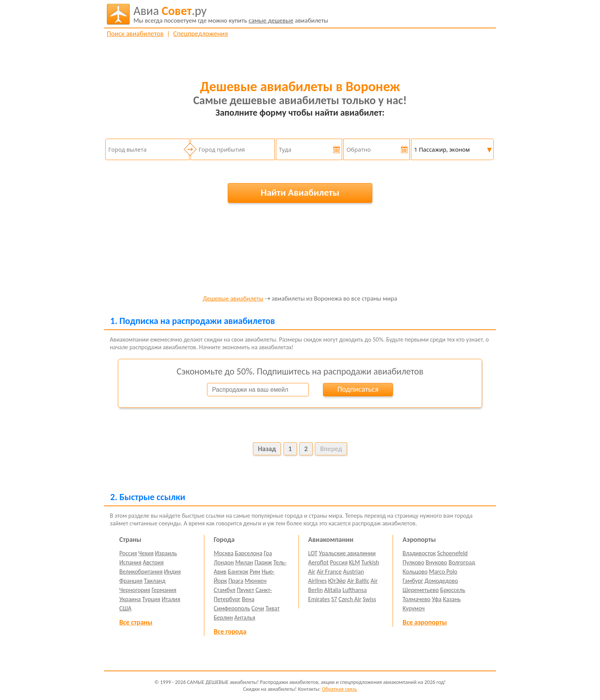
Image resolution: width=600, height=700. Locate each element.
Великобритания (141, 572)
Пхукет (245, 590)
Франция (131, 581)
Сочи (258, 608)
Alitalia (333, 590)
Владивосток (419, 553)
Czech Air (350, 599)
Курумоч (414, 608)
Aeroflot (318, 562)
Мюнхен (255, 581)
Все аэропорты (425, 622)
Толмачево (417, 599)
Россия (128, 553)
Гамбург (413, 581)
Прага (236, 581)
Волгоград (462, 562)
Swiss (369, 599)
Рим (255, 572)
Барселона (249, 553)
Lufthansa (355, 590)
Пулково (413, 562)
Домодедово (441, 581)
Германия (164, 590)
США (126, 608)
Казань (452, 599)
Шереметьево (421, 590)
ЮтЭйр (337, 581)
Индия (172, 572)
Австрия (153, 562)
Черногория (135, 590)
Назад (267, 449)
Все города (230, 631)
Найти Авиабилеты (300, 192)
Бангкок (238, 572)
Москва (224, 553)
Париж (263, 562)
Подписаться (358, 389)
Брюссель (452, 590)
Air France (329, 572)
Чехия (146, 553)
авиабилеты (231, 14)
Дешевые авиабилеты (233, 299)
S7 (334, 599)
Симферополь (232, 608)
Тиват (273, 608)
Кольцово (415, 572)
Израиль (166, 553)
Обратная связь (339, 689)
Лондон (224, 562)
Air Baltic (358, 581)
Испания (130, 562)
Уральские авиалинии (347, 553)
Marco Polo (443, 572)
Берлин (223, 617)
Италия (171, 599)
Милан (244, 562)
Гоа (268, 553)
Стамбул (225, 590)
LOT (313, 553)
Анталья (245, 617)
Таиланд (155, 581)
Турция (151, 599)
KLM (355, 562)
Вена (248, 599)
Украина (130, 599)
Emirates (319, 599)
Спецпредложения (201, 34)
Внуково (436, 562)
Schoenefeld (453, 553)
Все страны (136, 622)
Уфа (436, 599)
